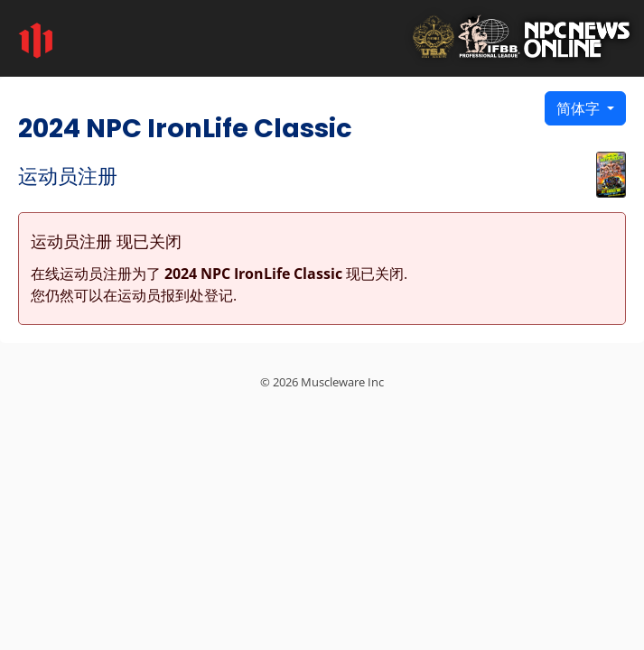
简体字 (580, 108)
